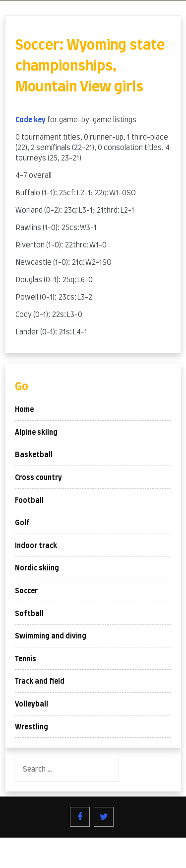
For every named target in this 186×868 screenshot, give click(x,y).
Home (24, 410)
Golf (22, 523)
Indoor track (36, 546)
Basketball (34, 455)
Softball (29, 614)
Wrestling (31, 727)
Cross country (38, 478)
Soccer (26, 591)
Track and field (40, 682)
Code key (31, 120)
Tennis (26, 659)
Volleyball (31, 705)
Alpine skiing (36, 433)
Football (29, 501)
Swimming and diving (51, 636)
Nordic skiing (37, 568)
